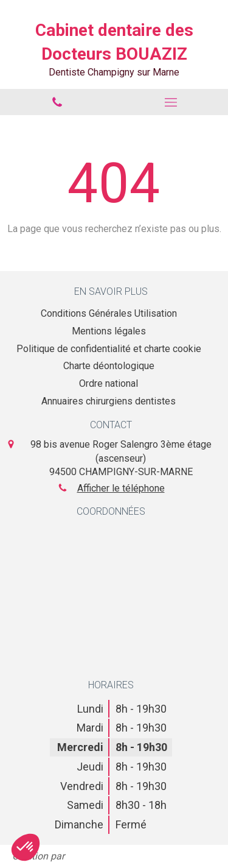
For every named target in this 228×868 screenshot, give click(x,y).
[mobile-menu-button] (171, 102)
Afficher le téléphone (121, 488)
